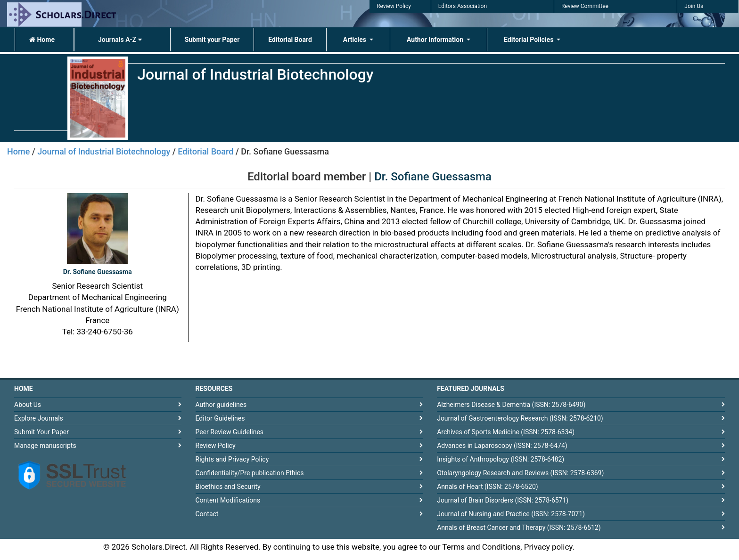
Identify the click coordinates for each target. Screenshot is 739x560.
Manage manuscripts (45, 446)
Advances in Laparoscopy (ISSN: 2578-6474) (502, 446)
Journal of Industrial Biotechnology (104, 151)
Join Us (694, 6)
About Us (28, 405)
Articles (356, 40)
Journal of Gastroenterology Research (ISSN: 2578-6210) (520, 418)
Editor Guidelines (220, 418)
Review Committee (585, 6)
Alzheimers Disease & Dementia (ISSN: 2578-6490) (511, 405)
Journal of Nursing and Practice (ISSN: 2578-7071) (511, 514)
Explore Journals (39, 418)
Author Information (436, 40)
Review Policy (394, 6)
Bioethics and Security (228, 487)
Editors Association (463, 6)
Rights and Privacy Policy (232, 459)
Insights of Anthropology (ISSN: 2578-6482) (501, 459)
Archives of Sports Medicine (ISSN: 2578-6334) (506, 432)
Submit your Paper (212, 40)
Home (42, 40)
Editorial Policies (530, 40)
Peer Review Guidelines (230, 432)
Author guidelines (221, 405)
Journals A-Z (120, 40)
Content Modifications (228, 500)
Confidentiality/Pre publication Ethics (250, 473)
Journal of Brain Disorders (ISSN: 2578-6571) (503, 500)
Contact (207, 514)
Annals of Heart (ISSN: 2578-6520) (488, 487)
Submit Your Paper (41, 432)
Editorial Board (290, 40)
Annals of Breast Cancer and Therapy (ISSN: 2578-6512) (519, 528)
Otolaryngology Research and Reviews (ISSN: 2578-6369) (520, 473)
